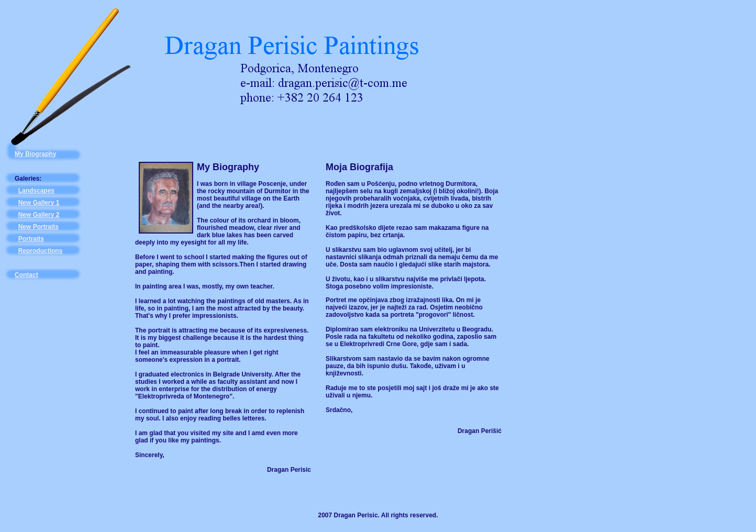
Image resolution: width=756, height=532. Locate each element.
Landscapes (36, 191)
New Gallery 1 (39, 203)
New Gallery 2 (39, 215)
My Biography (35, 154)
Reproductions (41, 251)
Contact (26, 275)
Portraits (31, 239)
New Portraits (38, 227)
